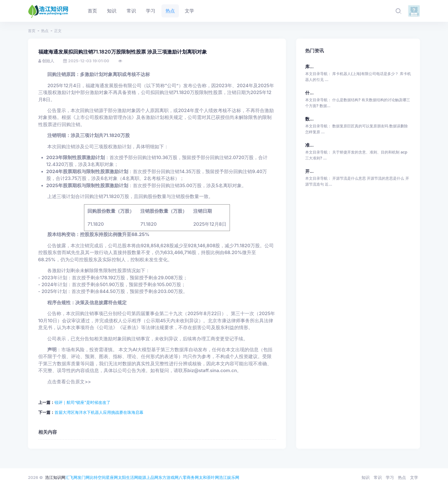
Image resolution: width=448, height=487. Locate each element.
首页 (32, 31)
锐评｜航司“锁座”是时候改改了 (82, 402)
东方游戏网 (168, 477)
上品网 (152, 477)
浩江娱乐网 (229, 477)
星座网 (112, 477)
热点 (45, 31)
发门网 (84, 477)
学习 (390, 477)
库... (309, 66)
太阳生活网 (128, 477)
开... (309, 171)
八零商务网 (189, 477)
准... (309, 145)
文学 (414, 477)
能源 (142, 477)
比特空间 (98, 477)
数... (309, 119)
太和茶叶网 (209, 477)
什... (309, 93)
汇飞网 (71, 477)
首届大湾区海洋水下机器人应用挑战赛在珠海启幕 (99, 412)
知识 (366, 477)
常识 (378, 477)
